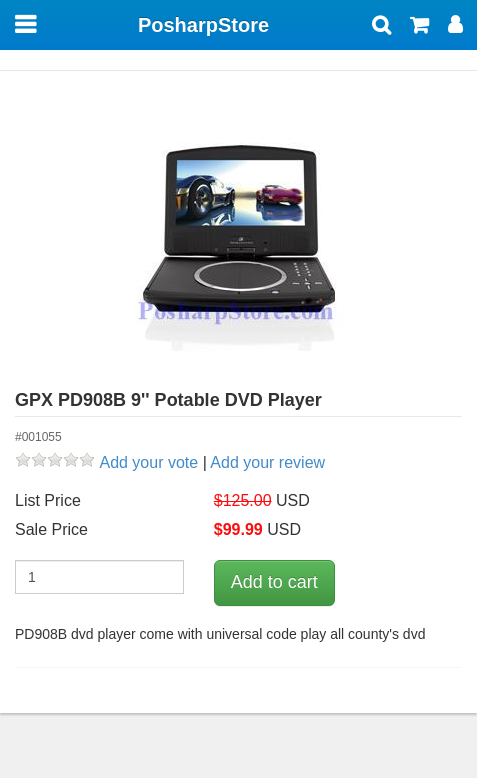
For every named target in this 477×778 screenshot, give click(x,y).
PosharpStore (203, 25)
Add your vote (148, 462)
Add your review (267, 462)
